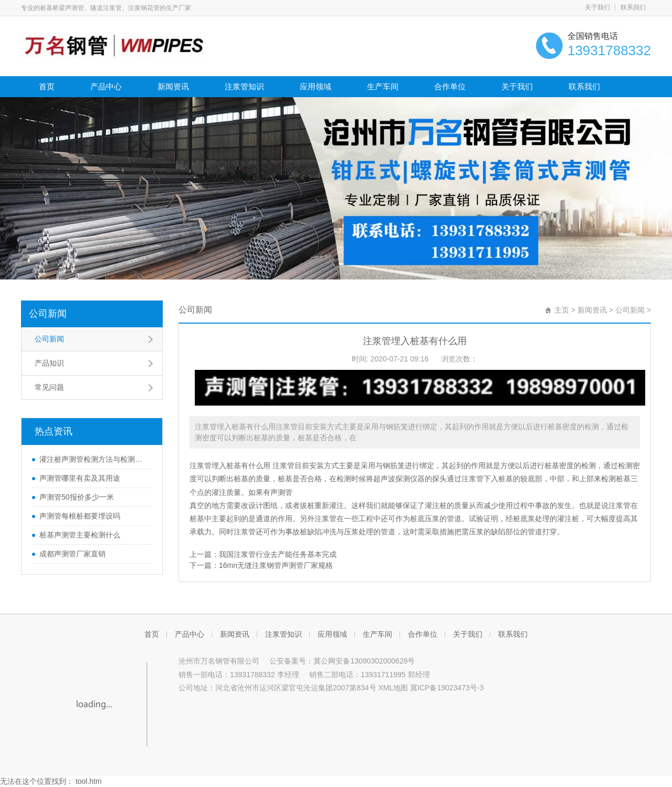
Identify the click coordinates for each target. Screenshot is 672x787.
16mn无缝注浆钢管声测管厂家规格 (276, 565)
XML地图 (393, 688)
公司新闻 (48, 314)
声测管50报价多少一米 (77, 497)
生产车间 (383, 86)
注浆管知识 (244, 86)
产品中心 (106, 86)
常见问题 (49, 387)
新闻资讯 (173, 86)
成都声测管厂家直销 (72, 554)
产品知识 (49, 363)
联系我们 (633, 7)
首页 (47, 86)
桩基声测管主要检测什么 (80, 535)
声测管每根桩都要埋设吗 (80, 516)
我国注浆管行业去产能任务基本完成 (278, 554)
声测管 (281, 492)
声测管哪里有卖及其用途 (80, 478)
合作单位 (450, 86)
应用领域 (316, 86)
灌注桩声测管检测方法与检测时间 (93, 459)
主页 (562, 310)
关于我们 (597, 7)
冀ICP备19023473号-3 (447, 688)
